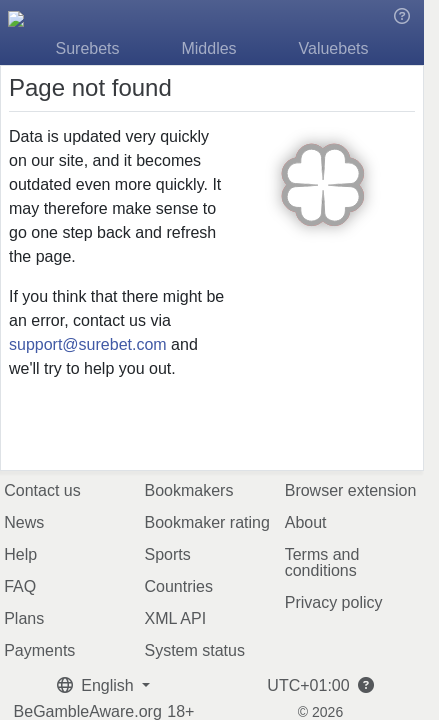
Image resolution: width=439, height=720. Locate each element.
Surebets (88, 48)
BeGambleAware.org (88, 712)
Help (20, 554)
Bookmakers (188, 490)
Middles (208, 48)
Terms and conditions (322, 562)
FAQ (20, 586)
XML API (175, 618)
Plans (24, 618)
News (24, 522)
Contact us (42, 490)
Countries (178, 586)
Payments (39, 650)
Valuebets (334, 48)
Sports (167, 554)
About (306, 522)
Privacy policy (334, 602)
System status (194, 650)
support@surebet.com (88, 344)
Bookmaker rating (206, 522)
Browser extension (351, 490)
